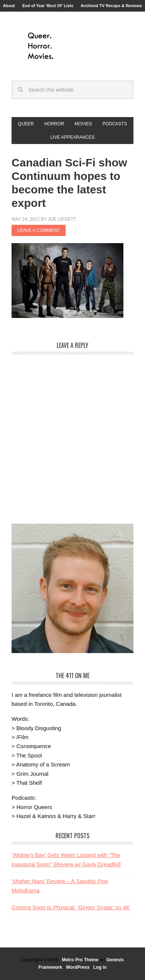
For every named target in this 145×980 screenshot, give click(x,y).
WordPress (78, 967)
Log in (100, 967)
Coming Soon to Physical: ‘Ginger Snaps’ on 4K (71, 907)
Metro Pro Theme (80, 960)
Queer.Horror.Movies (73, 46)
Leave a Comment (39, 230)
